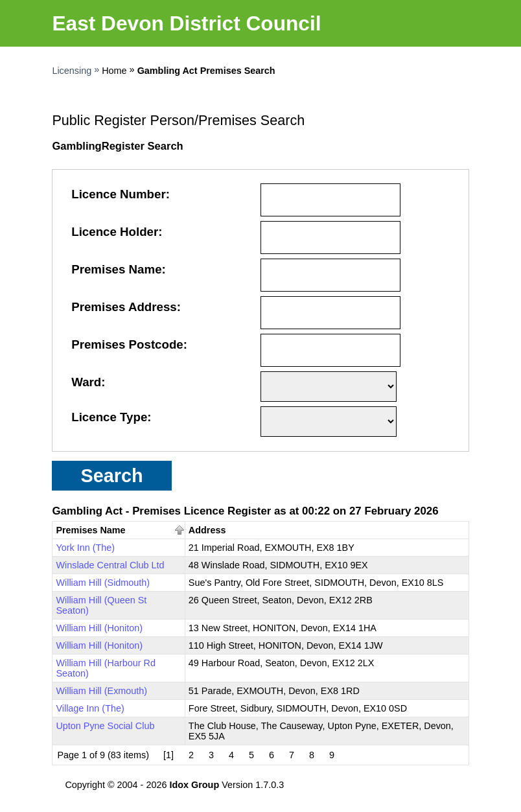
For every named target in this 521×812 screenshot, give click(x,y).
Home (114, 71)
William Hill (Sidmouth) (103, 583)
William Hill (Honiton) (99, 628)
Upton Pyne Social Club (105, 726)
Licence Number (119, 194)
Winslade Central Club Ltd (110, 565)
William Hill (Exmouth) (101, 691)
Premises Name (116, 269)
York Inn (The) (85, 548)
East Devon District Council (186, 23)
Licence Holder (115, 232)
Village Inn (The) (90, 708)
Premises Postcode (127, 344)
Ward (86, 382)
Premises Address (124, 307)
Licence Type (109, 417)
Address (207, 530)
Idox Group (194, 785)
